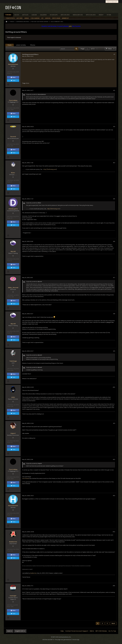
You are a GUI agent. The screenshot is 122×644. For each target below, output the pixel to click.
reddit (101, 15)
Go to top (112, 631)
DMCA (92, 631)
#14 (114, 532)
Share (13, 77)
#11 (114, 423)
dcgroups (54, 15)
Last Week (20, 18)
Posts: (9, 74)
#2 (114, 90)
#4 (114, 163)
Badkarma (33, 573)
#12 (114, 459)
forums (8, 15)
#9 (114, 351)
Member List (66, 18)
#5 (114, 199)
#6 (114, 241)
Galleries (43, 15)
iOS (42, 18)
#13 (114, 496)
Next (113, 623)
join (70, 26)
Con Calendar (35, 18)
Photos (33, 45)
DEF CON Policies (101, 631)
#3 (114, 127)
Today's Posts (10, 18)
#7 (114, 278)
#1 (114, 54)
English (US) (20, 631)
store (109, 15)
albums (34, 15)
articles (25, 15)
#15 (114, 586)
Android (48, 18)
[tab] (10, 45)
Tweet (13, 81)
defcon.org (65, 15)
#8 (114, 314)
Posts (10, 45)
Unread (27, 18)
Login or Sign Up (112, 2)
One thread (26, 478)
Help (62, 631)
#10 (114, 387)
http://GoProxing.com (50, 169)
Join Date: (10, 72)
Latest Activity (21, 45)
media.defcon (78, 15)
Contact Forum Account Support (77, 631)
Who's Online (56, 18)
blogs (17, 15)
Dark (10, 631)
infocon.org (91, 15)
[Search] (69, 49)
